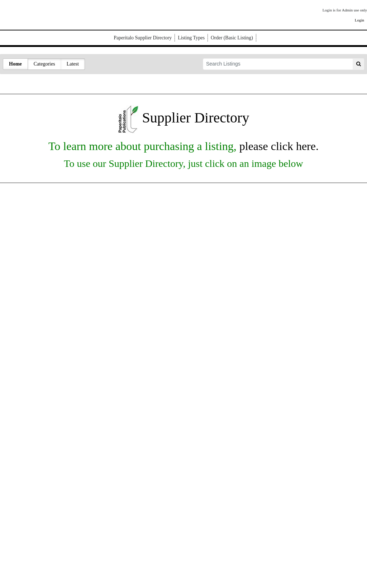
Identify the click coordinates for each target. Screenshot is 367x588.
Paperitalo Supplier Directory (143, 38)
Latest (73, 64)
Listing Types (191, 38)
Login (359, 20)
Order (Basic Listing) (232, 38)
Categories (44, 64)
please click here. (278, 146)
